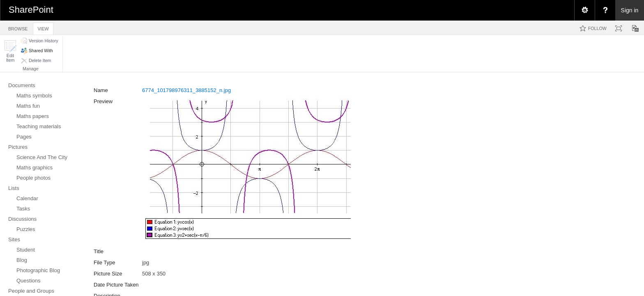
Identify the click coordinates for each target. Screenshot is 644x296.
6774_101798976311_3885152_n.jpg (186, 90)
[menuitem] (584, 10)
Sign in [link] (630, 10)
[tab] (18, 27)
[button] (10, 51)
